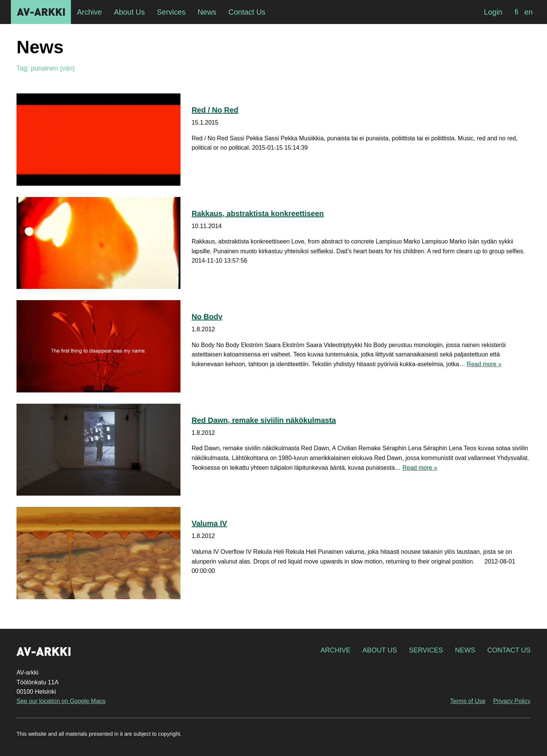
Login (493, 12)
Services (426, 650)
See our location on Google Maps (61, 701)
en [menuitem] (529, 12)
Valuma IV (210, 523)
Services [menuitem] (171, 12)
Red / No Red (215, 110)
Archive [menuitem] (89, 12)
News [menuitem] (207, 12)
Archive (335, 650)
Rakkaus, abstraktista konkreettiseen (258, 213)
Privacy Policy (512, 701)
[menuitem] (517, 12)
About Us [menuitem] (129, 12)
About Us (380, 650)
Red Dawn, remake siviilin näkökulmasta (264, 420)
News (465, 650)
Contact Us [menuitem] (247, 12)
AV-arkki (41, 12)
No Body (207, 317)
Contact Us (509, 650)
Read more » (484, 364)
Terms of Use (468, 701)
